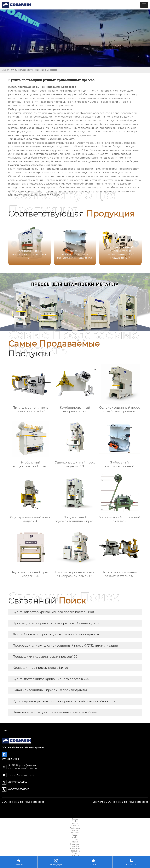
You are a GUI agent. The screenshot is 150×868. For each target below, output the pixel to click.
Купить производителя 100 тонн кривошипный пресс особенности (64, 701)
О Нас (94, 862)
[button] (136, 244)
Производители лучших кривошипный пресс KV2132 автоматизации (65, 646)
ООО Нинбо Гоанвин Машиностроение (23, 802)
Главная (5, 70)
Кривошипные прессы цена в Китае (40, 668)
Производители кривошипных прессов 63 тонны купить (56, 623)
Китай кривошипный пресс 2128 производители (50, 690)
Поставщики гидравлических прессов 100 (45, 657)
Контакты (131, 862)
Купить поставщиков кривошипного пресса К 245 (51, 679)
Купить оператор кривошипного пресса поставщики (53, 612)
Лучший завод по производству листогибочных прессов (56, 634)
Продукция (56, 862)
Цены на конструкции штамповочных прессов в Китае (55, 712)
